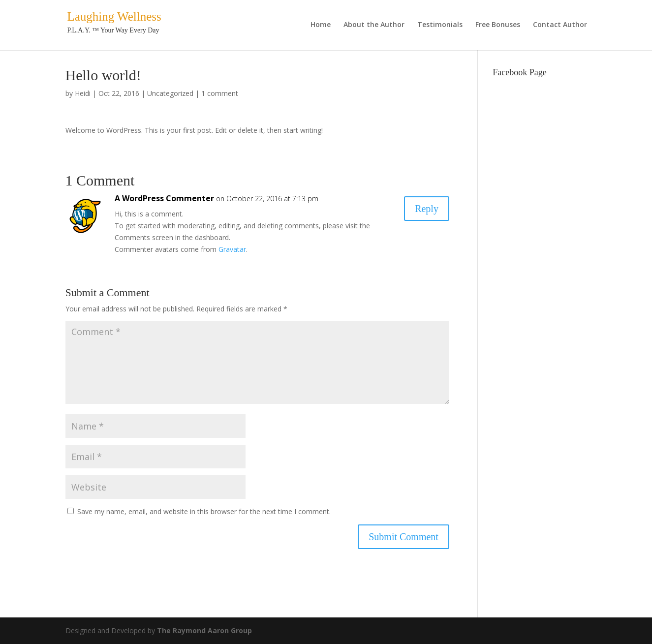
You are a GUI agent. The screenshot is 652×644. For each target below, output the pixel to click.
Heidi (83, 93)
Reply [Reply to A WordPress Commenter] (427, 209)
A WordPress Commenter (164, 198)
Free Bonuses (498, 25)
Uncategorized (170, 93)
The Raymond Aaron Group (204, 630)
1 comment (220, 93)
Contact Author (560, 25)
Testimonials (440, 25)
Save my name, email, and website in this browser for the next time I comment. (204, 511)
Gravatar (232, 249)
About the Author (374, 25)
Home (321, 25)
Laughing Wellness (114, 16)
